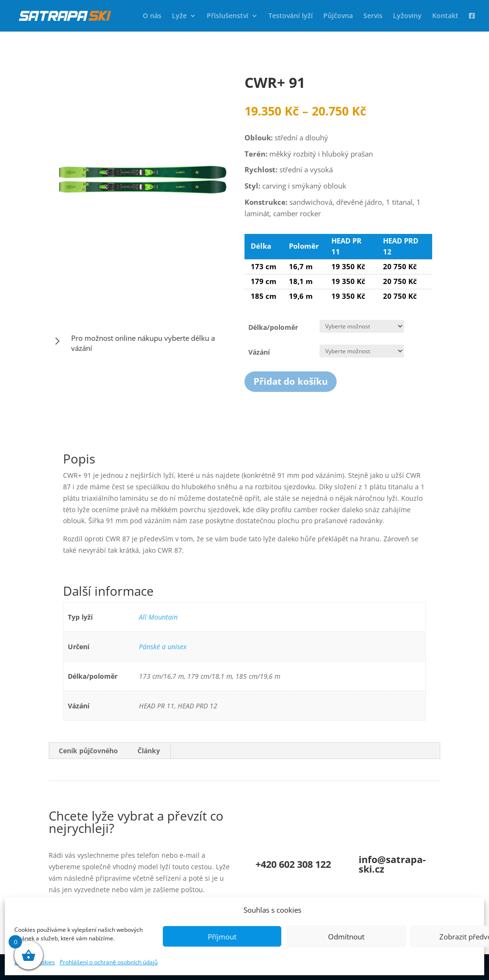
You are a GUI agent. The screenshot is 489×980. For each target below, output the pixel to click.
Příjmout (222, 937)
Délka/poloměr (273, 327)
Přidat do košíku (291, 381)
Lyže (179, 16)
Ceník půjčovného (88, 751)
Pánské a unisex (163, 647)
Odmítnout (346, 937)
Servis (373, 16)
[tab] (89, 751)
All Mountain (158, 617)
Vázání (259, 352)
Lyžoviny (407, 16)
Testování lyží (291, 16)
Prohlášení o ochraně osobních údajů (109, 962)
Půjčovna (338, 16)
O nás (152, 16)
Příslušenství (228, 16)
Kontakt (445, 16)
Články (149, 751)
